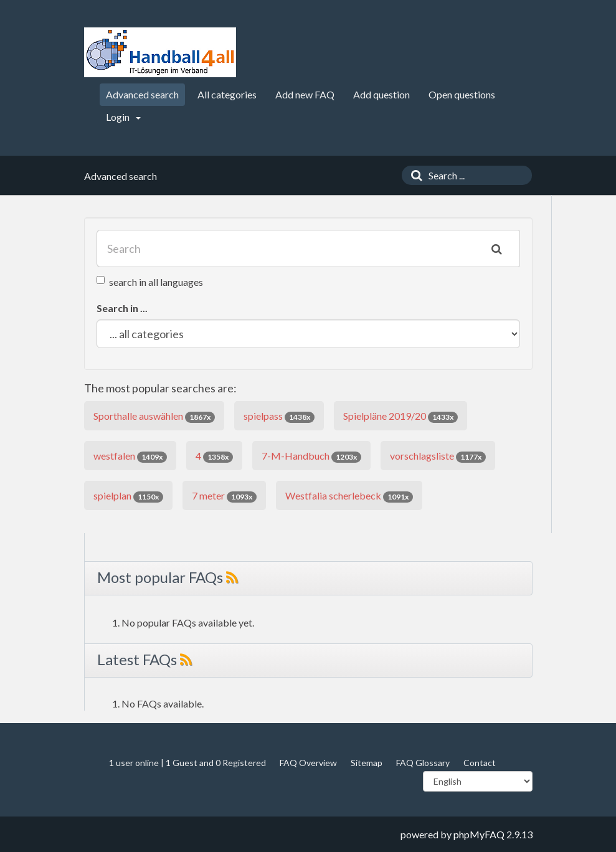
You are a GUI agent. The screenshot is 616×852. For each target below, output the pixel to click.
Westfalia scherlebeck (349, 496)
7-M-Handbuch (311, 456)
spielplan (128, 496)
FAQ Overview (308, 763)
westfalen (130, 456)
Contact (480, 763)
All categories (227, 94)
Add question (381, 94)
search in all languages (150, 282)
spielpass (279, 416)
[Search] (414, 175)
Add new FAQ (305, 94)
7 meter (224, 496)
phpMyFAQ (479, 834)
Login (123, 117)
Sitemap (367, 763)
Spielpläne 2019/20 (400, 416)
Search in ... (122, 308)
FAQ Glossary (423, 763)
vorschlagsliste (438, 456)
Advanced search (142, 94)
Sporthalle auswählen (154, 416)
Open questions (462, 94)
